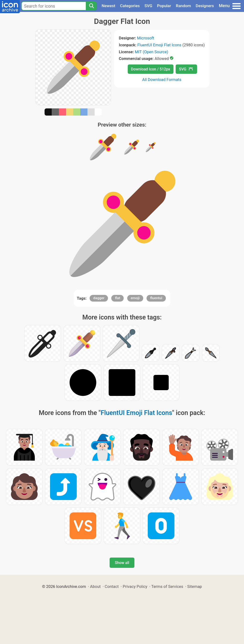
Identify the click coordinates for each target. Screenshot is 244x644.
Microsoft (146, 38)
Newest (108, 6)
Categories (130, 6)
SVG (148, 6)
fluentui (156, 298)
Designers (205, 6)
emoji (135, 298)
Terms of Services (167, 586)
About (95, 586)
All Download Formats (162, 80)
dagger (99, 298)
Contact (112, 586)
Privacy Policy (135, 586)
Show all (122, 563)
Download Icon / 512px (151, 69)
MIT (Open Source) (152, 52)
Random (183, 6)
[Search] (91, 6)
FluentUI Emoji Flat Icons (159, 45)
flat (117, 298)
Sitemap (195, 586)
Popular (164, 6)
